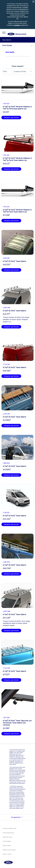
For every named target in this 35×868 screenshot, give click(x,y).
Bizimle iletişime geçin (8, 833)
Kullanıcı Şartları (7, 846)
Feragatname (16, 817)
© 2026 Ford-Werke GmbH (10, 828)
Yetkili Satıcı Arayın (8, 837)
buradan (17, 25)
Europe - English (7, 854)
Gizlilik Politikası (7, 841)
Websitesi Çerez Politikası (9, 850)
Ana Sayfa (10, 52)
